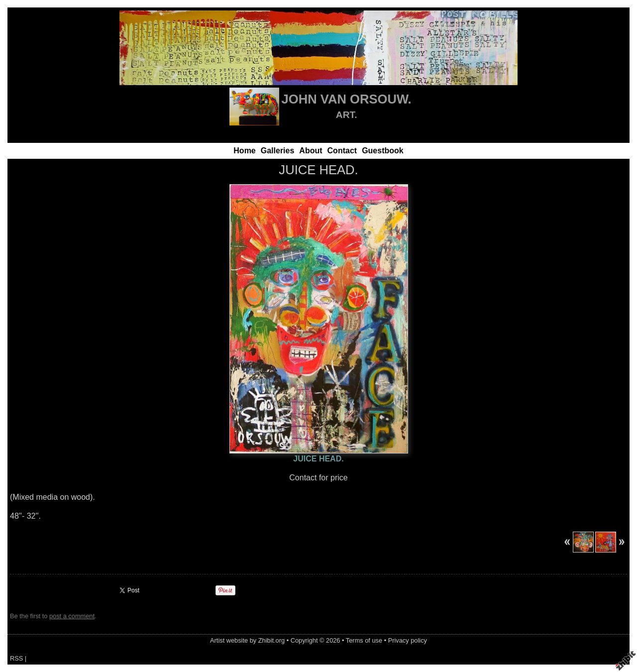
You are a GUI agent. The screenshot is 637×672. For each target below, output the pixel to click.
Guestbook (383, 151)
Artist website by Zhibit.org (247, 640)
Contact (342, 151)
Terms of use (364, 640)
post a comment (72, 616)
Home (244, 151)
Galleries (278, 151)
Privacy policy (408, 640)
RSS (16, 658)
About (311, 151)
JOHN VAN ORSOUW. (347, 99)
